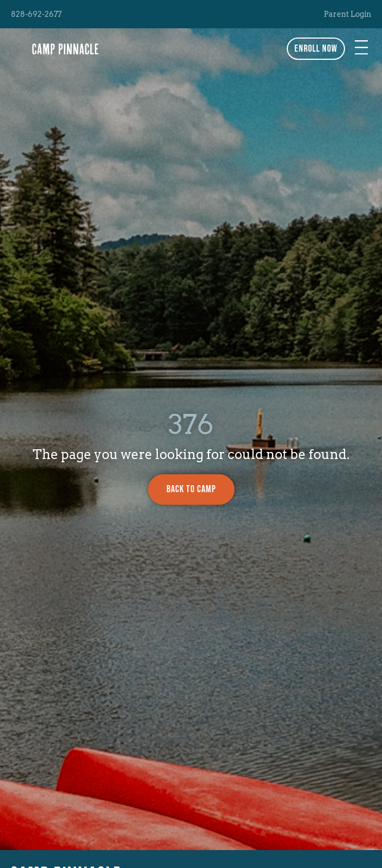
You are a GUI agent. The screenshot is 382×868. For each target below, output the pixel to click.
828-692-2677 (36, 14)
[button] (361, 48)
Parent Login (347, 14)
